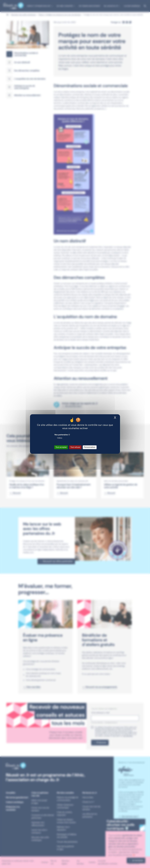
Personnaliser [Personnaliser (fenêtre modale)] (90, 447)
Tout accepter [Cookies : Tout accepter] (61, 447)
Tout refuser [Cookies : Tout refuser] (75, 447)
